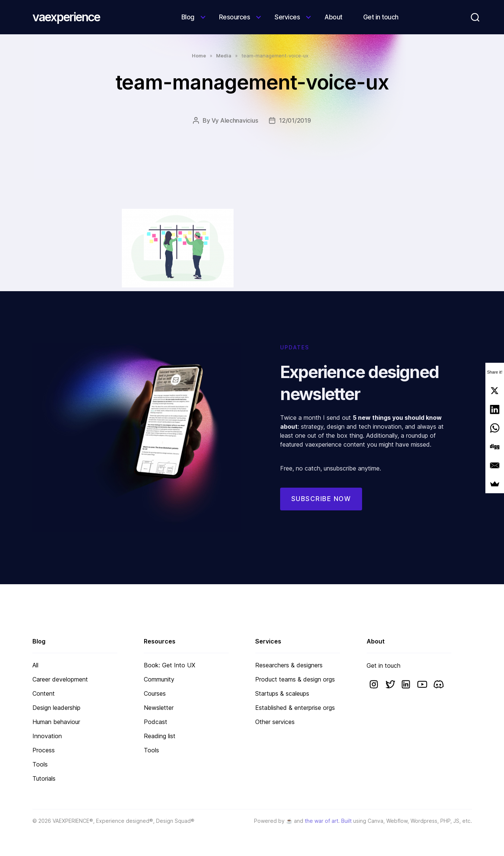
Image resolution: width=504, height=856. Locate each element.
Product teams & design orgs (295, 679)
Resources (235, 17)
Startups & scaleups (282, 693)
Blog (188, 17)
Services (287, 17)
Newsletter (159, 708)
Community (159, 679)
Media (224, 56)
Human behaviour (56, 722)
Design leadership (56, 708)
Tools (40, 764)
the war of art (321, 821)
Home (199, 56)
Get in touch (381, 17)
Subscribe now (321, 509)
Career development (60, 679)
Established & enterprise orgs (295, 708)
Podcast (156, 722)
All (35, 665)
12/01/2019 (295, 120)
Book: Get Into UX (169, 665)
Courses (155, 693)
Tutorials (44, 778)
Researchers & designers (289, 665)
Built (346, 821)
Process (44, 750)
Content (44, 693)
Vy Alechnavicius (235, 120)
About (333, 17)
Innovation (47, 736)
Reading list (160, 736)
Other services (275, 722)
